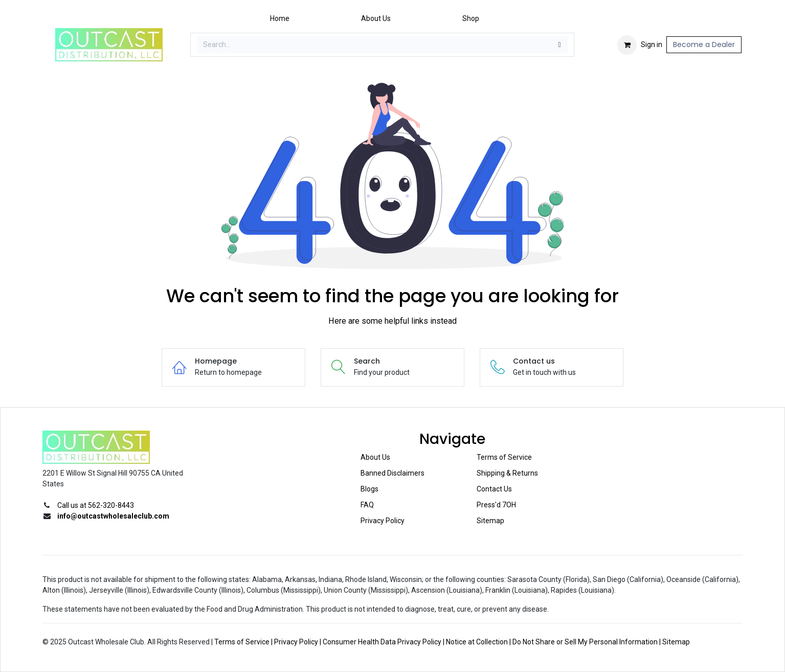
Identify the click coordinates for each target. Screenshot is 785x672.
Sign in (652, 44)
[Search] (560, 45)
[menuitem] (280, 19)
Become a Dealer (704, 44)
